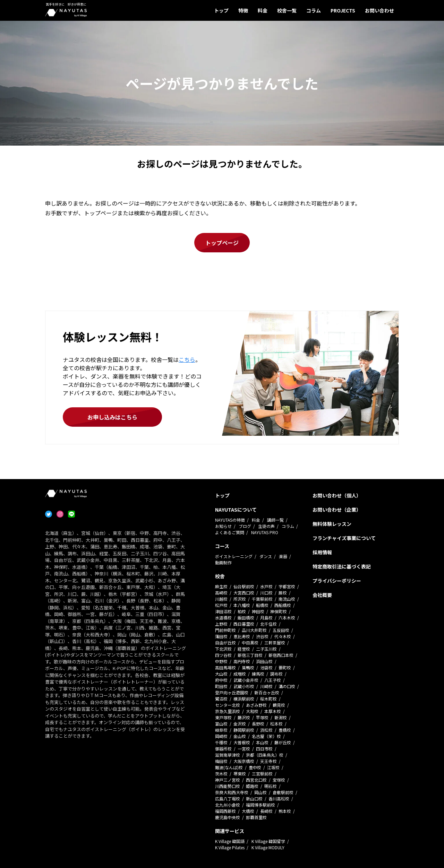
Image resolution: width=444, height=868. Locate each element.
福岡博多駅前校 (261, 805)
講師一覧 (275, 520)
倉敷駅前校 (283, 792)
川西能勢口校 (228, 786)
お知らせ (223, 526)
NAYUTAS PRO (265, 532)
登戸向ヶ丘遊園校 (232, 692)
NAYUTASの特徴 (230, 520)
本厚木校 (273, 711)
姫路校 (252, 786)
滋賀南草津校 (228, 755)
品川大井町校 (254, 630)
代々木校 (283, 636)
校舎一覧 (287, 10)
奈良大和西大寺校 (232, 792)
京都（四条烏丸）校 (265, 755)
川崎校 (266, 686)
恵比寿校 (242, 636)
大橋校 (248, 811)
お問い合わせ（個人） (337, 495)
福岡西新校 (225, 811)
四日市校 (264, 749)
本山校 (262, 742)
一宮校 (244, 749)
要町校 (285, 667)
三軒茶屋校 (275, 643)
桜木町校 (268, 699)
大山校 (221, 674)
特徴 (243, 10)
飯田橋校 (246, 618)
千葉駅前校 (262, 599)
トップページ (222, 243)
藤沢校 (244, 717)
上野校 (221, 624)
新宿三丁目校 (250, 655)
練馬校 (258, 674)
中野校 (221, 661)
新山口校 (254, 798)
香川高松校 (279, 798)
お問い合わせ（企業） (337, 510)
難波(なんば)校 (229, 767)
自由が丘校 (225, 643)
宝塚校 (279, 780)
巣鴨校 (248, 667)
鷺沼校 (221, 699)
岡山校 (261, 792)
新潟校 (281, 717)
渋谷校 (262, 636)
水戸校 (266, 586)
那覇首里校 (256, 817)
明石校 (271, 786)
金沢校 (240, 724)
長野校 (258, 724)
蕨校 (283, 593)
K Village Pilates (230, 847)
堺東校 (240, 774)
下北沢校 (223, 649)
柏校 (242, 611)
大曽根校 (242, 742)
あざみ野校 (256, 705)
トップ (221, 10)
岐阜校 (221, 730)
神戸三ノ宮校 (228, 780)
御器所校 (223, 749)
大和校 (252, 711)
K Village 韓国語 (230, 841)
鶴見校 (279, 705)
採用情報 (322, 552)
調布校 (276, 674)
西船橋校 (283, 605)
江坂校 (273, 767)
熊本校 (285, 811)
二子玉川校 (266, 649)
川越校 (221, 599)
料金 (263, 10)
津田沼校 (223, 611)
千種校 (221, 742)
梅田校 (221, 761)
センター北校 (228, 705)
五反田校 (281, 630)
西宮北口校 (256, 780)
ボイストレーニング (234, 556)
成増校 (240, 674)
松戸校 (221, 605)
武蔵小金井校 (246, 680)
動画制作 (223, 562)
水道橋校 (223, 618)
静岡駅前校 (244, 730)
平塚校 (262, 717)
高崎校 (221, 593)
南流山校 (287, 599)
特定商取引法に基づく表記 (342, 566)
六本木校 (287, 618)
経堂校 (244, 649)
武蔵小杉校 (244, 686)
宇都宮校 (287, 586)
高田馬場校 (225, 667)
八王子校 (273, 680)
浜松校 (266, 730)
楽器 (283, 556)
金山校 (240, 736)
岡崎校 (221, 736)
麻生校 (221, 586)
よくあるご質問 (230, 532)
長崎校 (266, 811)
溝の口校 (287, 686)
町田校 (221, 686)
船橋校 (262, 605)
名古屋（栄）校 (266, 736)
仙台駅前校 (244, 586)
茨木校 (221, 774)
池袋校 (266, 667)
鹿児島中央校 (228, 817)
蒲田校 (221, 636)
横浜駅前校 (244, 699)
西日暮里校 (244, 624)
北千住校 (268, 624)
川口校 (266, 593)
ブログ (245, 526)
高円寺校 (242, 661)
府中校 (221, 680)
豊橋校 (285, 730)
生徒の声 (266, 526)
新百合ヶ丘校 (267, 692)
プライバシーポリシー (337, 581)
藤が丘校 (283, 742)
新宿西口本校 (281, 655)
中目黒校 (250, 643)
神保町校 (279, 611)
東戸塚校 (223, 717)
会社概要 (322, 595)
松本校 (276, 724)
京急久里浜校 (228, 711)
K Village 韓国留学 (268, 841)
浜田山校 (264, 661)
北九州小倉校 (228, 805)
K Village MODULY (268, 847)
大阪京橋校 (244, 761)
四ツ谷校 (223, 655)
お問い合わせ (379, 10)
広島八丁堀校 (228, 798)
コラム (314, 10)
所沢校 (240, 599)
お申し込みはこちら (112, 417)
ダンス (266, 556)
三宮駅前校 (262, 774)
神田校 (258, 611)
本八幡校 (242, 605)
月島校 (266, 618)
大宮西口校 (244, 593)
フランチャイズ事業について (344, 538)
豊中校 (255, 767)
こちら (187, 359)
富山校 (221, 724)
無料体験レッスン (332, 524)
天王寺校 (268, 761)
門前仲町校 (225, 630)
